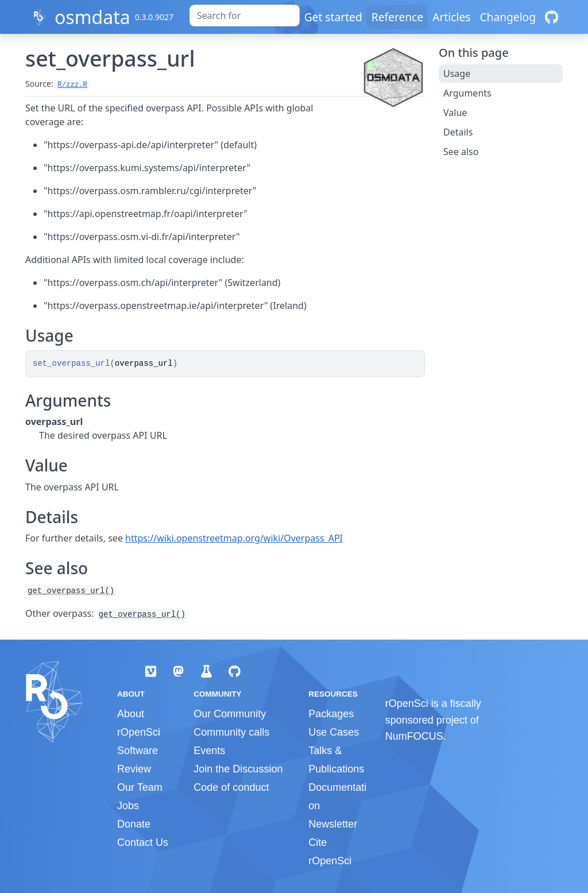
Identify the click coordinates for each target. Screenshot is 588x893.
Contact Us (143, 842)
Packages (331, 714)
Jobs (128, 806)
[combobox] (245, 16)
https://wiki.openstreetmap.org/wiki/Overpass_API (234, 538)
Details (458, 132)
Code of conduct (231, 787)
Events (209, 751)
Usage (457, 74)
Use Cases (334, 732)
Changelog (508, 17)
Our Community (230, 714)
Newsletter (333, 824)
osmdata (92, 17)
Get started (333, 17)
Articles (451, 17)
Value (455, 113)
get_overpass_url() (71, 591)
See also (461, 152)
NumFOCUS (414, 736)
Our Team (140, 787)
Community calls (231, 732)
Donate (134, 824)
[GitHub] (552, 17)
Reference (397, 17)
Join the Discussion (238, 769)
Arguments (467, 93)
